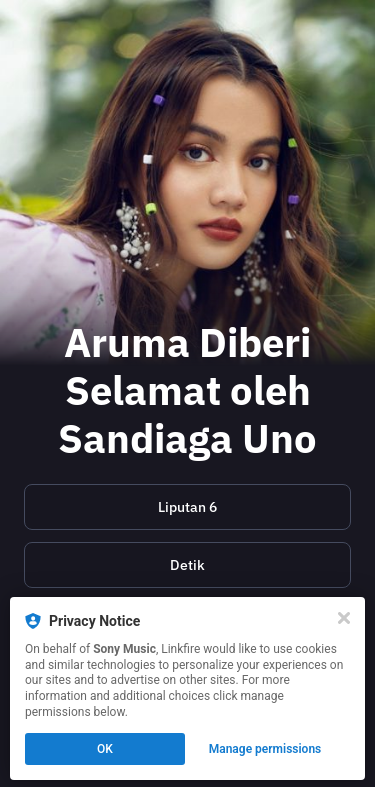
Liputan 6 (187, 507)
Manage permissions (265, 749)
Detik (187, 565)
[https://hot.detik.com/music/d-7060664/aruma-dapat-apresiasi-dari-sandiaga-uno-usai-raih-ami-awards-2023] (187, 565)
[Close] (344, 618)
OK (105, 749)
